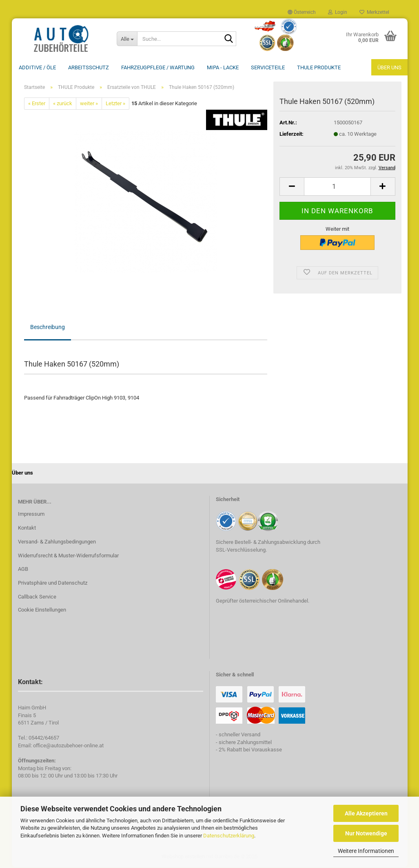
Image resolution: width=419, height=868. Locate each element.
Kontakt (27, 529)
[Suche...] (127, 39)
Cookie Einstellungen (42, 611)
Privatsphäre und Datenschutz (53, 584)
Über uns (389, 67)
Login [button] (338, 12)
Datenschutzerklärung (229, 836)
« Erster (37, 104)
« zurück (63, 104)
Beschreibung (48, 328)
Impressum (31, 515)
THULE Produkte (319, 67)
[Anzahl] (337, 187)
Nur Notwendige (366, 833)
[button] (302, 12)
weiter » (89, 104)
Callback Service (37, 597)
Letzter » (115, 104)
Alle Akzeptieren (366, 813)
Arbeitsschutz (89, 67)
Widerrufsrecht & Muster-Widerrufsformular (68, 556)
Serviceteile (268, 67)
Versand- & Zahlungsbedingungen (57, 542)
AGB (23, 570)
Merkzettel (374, 12)
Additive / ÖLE (37, 67)
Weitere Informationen (366, 851)
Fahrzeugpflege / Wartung (158, 67)
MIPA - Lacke (223, 67)
